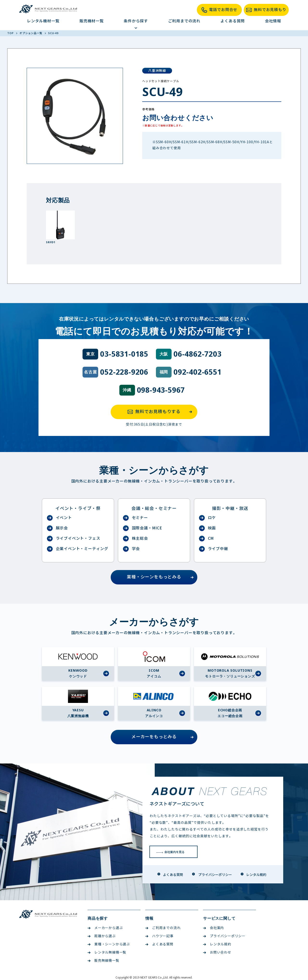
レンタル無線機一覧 (107, 952)
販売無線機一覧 (103, 961)
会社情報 (273, 21)
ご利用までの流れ (184, 21)
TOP (11, 33)
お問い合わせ (217, 952)
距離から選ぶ (102, 936)
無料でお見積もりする (161, 412)
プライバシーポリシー (224, 936)
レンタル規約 (217, 944)
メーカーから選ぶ (105, 928)
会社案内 (214, 928)
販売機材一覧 (92, 21)
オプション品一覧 (31, 33)
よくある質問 (233, 21)
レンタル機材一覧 (43, 21)
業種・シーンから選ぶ (109, 944)
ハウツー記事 (159, 936)
